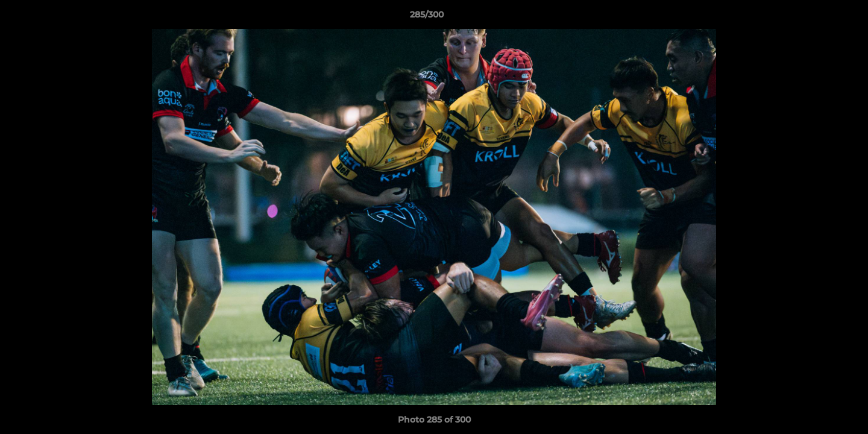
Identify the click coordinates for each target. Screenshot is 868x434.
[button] (817, 17)
